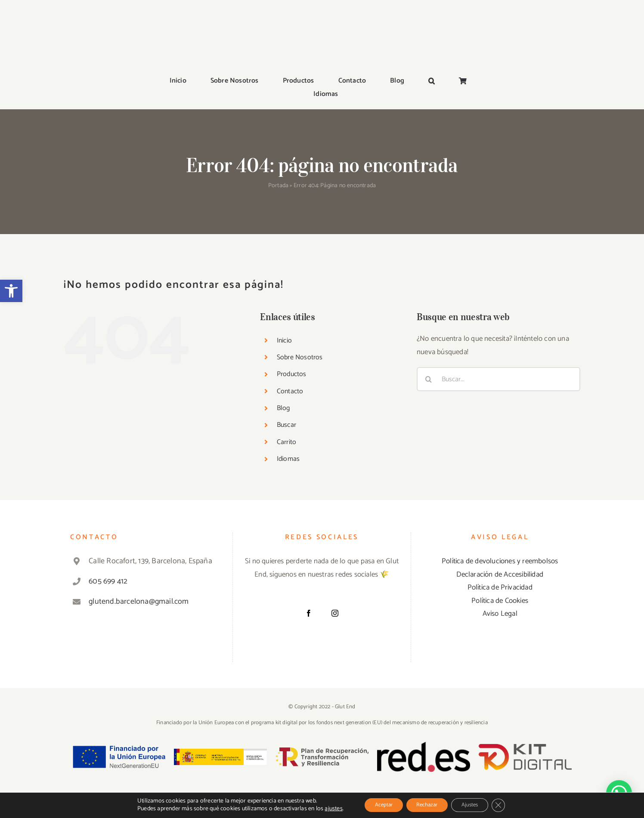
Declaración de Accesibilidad (500, 526)
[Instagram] (335, 565)
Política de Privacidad (500, 539)
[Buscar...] (498, 330)
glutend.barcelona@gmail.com (139, 553)
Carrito (286, 394)
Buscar (286, 377)
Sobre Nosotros (300, 309)
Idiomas (288, 411)
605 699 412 (108, 533)
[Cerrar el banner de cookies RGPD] (509, 805)
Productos (292, 326)
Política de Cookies (500, 552)
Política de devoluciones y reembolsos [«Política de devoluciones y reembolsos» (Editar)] (500, 512)
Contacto (290, 343)
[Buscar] (429, 330)
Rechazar (426, 804)
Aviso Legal (500, 565)
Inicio (284, 292)
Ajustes (476, 804)
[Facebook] (309, 565)
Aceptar (375, 804)
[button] (11, 291)
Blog (283, 360)
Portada (278, 137)
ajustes (322, 809)
